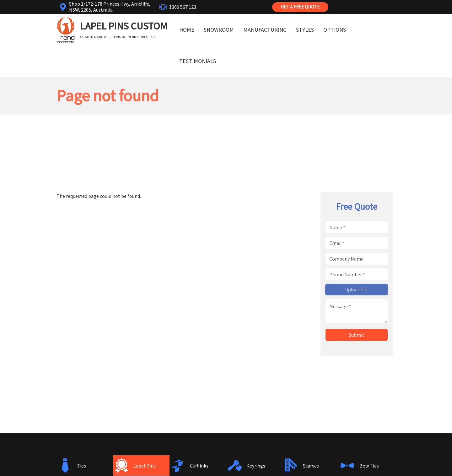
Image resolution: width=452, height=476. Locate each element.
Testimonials (198, 61)
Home (187, 30)
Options (335, 30)
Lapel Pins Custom (124, 26)
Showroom (219, 30)
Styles (305, 30)
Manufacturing (265, 30)
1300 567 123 (183, 7)
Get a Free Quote (300, 7)
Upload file (356, 289)
